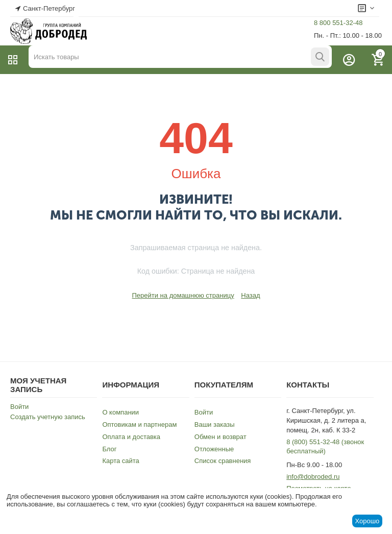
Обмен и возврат (220, 437)
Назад (250, 295)
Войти (19, 407)
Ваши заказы (215, 424)
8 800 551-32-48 (338, 23)
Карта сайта (120, 461)
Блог (109, 449)
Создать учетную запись (48, 417)
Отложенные (214, 449)
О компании (120, 412)
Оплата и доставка (131, 437)
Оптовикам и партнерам (139, 424)
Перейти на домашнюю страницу (183, 295)
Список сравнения (223, 461)
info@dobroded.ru (313, 477)
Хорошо (367, 521)
